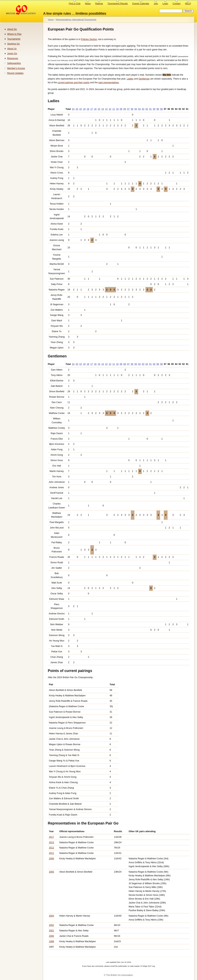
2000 (51, 936)
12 (110, 109)
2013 (51, 842)
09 (121, 109)
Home (51, 19)
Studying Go (13, 44)
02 (147, 109)
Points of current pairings (70, 671)
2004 (51, 916)
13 (106, 109)
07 (128, 109)
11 (114, 109)
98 (161, 109)
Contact (177, 4)
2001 (51, 931)
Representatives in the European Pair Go (83, 823)
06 (132, 109)
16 (95, 109)
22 (81, 109)
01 (151, 109)
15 (99, 109)
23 (77, 109)
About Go (12, 29)
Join (156, 4)
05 (136, 109)
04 (139, 109)
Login (165, 4)
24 (73, 109)
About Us (12, 49)
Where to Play (14, 34)
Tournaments (14, 39)
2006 (51, 859)
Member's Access (16, 68)
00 (154, 109)
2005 (51, 872)
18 (88, 109)
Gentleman (144, 79)
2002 (51, 925)
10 (117, 109)
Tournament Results (118, 4)
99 (158, 109)
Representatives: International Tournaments (76, 19)
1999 (51, 941)
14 (103, 109)
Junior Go (12, 54)
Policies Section (89, 39)
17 (92, 109)
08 (125, 109)
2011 (51, 853)
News (88, 4)
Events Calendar (141, 4)
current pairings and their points (73, 83)
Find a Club (75, 4)
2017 (51, 837)
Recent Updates (15, 73)
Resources (13, 58)
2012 (51, 848)
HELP (188, 4)
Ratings (99, 4)
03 (143, 109)
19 (84, 109)
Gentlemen (57, 356)
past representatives (109, 83)
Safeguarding (14, 63)
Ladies (130, 79)
